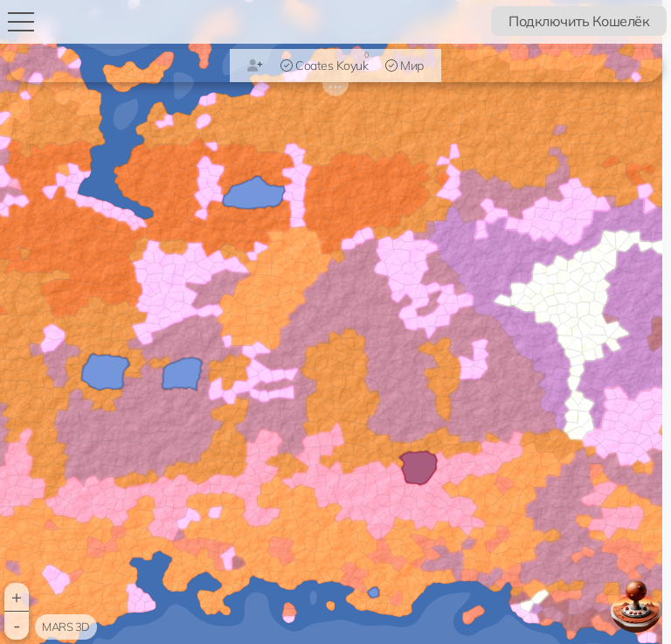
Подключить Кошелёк (579, 21)
